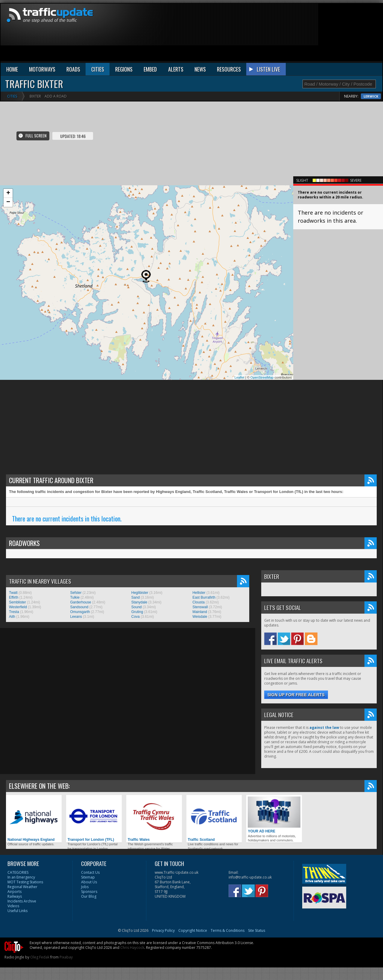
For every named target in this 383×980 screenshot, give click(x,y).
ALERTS (176, 69)
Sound (137, 607)
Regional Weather (22, 887)
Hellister (199, 593)
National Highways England (34, 819)
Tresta (14, 612)
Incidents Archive (22, 901)
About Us (89, 882)
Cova (136, 617)
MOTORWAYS (42, 69)
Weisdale (200, 617)
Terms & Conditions (228, 930)
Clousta (199, 602)
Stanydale (139, 602)
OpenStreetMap (262, 377)
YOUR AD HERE (274, 815)
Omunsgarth (80, 612)
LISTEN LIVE (268, 69)
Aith (12, 617)
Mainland (200, 612)
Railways (15, 896)
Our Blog (89, 896)
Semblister (18, 602)
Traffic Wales (154, 819)
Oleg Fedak (40, 957)
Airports (15, 892)
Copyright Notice (193, 930)
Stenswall (200, 607)
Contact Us (90, 872)
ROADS (73, 69)
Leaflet (240, 377)
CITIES (98, 69)
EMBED (150, 69)
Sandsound (79, 607)
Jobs (85, 887)
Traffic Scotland (214, 819)
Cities (12, 96)
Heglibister (140, 593)
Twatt (13, 593)
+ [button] (8, 193)
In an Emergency (21, 877)
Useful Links (18, 911)
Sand (136, 597)
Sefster (76, 593)
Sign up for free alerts (296, 695)
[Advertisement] (350, 34)
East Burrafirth (204, 597)
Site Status (257, 930)
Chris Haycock (132, 948)
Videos (13, 906)
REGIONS (124, 69)
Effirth (14, 597)
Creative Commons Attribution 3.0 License (218, 943)
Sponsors (89, 892)
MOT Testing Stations (25, 882)
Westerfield (18, 607)
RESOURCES (229, 69)
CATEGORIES (18, 872)
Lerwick (371, 96)
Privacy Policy (163, 930)
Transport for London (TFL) (94, 819)
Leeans (76, 617)
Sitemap (88, 877)
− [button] (8, 202)
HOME (12, 69)
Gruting (137, 612)
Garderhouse (80, 602)
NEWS (200, 69)
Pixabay (66, 957)
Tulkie (75, 597)
